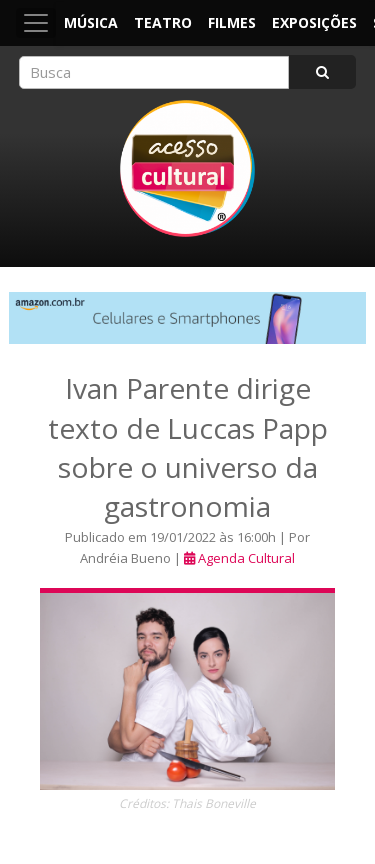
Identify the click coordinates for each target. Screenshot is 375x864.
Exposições (314, 22)
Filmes (232, 22)
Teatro (163, 22)
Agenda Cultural (246, 558)
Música (91, 22)
